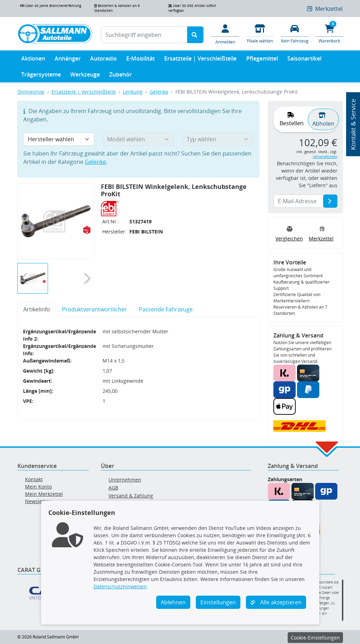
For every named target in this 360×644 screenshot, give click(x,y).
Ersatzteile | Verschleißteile (200, 60)
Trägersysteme (41, 76)
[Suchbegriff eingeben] (144, 35)
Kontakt (34, 479)
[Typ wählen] (218, 139)
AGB (113, 488)
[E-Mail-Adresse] (330, 201)
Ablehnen (173, 602)
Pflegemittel (262, 60)
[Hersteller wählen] (59, 139)
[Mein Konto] (225, 34)
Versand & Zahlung (131, 496)
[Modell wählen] (138, 139)
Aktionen (33, 60)
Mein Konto (38, 487)
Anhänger (68, 60)
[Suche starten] (195, 35)
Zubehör (121, 76)
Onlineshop (31, 92)
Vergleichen (289, 233)
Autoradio (103, 60)
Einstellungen (218, 602)
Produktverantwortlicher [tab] (94, 309)
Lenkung (133, 92)
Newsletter (38, 501)
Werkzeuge (85, 76)
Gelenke (159, 92)
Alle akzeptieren (276, 602)
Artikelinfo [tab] (37, 309)
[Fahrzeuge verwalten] (295, 33)
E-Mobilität (141, 60)
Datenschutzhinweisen (120, 586)
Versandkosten (325, 157)
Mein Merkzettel (44, 494)
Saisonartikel (304, 60)
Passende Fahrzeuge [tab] (166, 309)
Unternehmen (125, 480)
